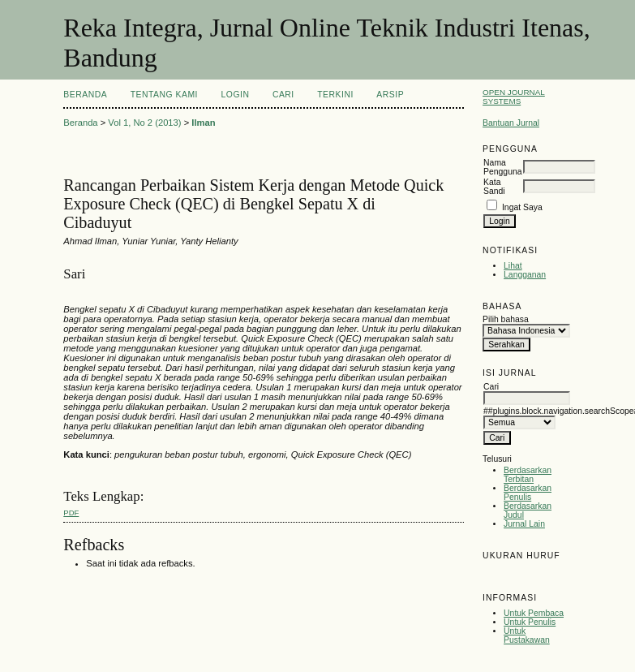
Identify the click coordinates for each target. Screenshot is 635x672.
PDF (71, 513)
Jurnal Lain (524, 524)
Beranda (85, 95)
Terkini (335, 95)
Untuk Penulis (530, 622)
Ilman (203, 123)
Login (235, 95)
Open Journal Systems (514, 97)
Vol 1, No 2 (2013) (144, 123)
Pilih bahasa (506, 319)
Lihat (513, 266)
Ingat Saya (522, 207)
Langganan (525, 275)
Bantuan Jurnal (511, 123)
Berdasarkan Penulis (528, 493)
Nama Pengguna (502, 167)
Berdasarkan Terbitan (528, 475)
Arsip (390, 95)
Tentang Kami (164, 95)
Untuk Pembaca (534, 613)
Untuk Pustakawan (527, 635)
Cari (283, 95)
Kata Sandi (494, 187)
